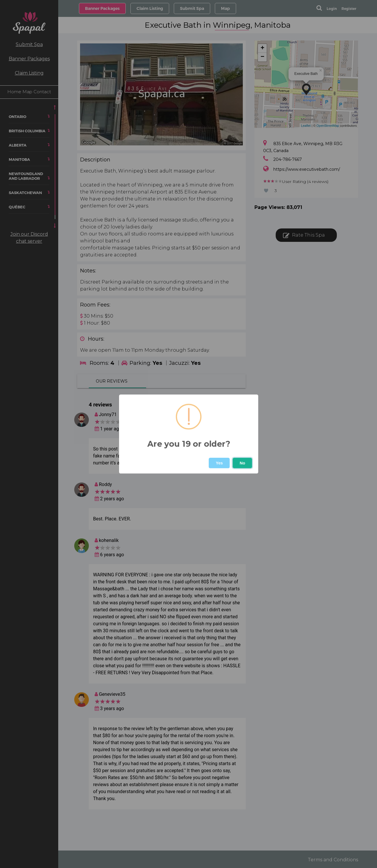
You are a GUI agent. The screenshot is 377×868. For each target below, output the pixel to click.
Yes (219, 463)
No (242, 463)
